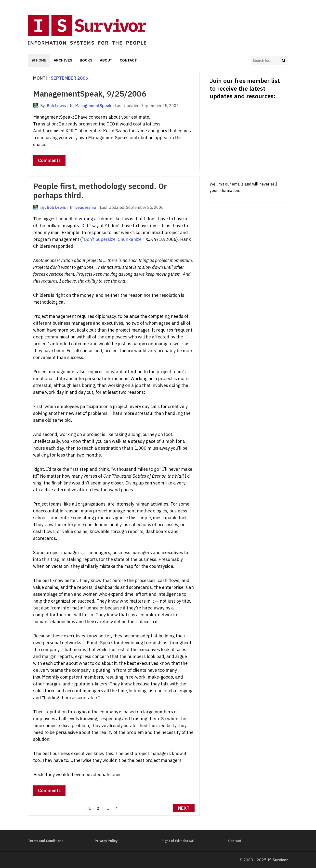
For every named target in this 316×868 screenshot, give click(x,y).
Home (39, 60)
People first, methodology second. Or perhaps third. (100, 191)
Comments (49, 160)
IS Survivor (278, 860)
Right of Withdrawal (178, 841)
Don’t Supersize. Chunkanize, (113, 239)
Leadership (86, 207)
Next (184, 808)
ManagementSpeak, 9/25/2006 (90, 94)
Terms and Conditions (46, 841)
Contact (128, 60)
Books (86, 60)
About (106, 60)
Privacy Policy (106, 841)
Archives (63, 60)
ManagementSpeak (93, 106)
